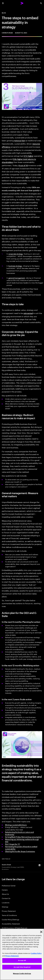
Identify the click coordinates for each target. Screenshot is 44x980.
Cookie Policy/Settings (10, 919)
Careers (5, 890)
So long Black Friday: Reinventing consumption (23, 837)
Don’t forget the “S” (13, 844)
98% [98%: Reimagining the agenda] (27, 177)
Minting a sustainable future (16, 825)
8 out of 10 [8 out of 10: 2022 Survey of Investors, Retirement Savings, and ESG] (23, 165)
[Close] (41, 932)
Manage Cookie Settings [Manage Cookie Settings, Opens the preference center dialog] (22, 974)
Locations (6, 902)
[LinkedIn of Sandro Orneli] (39, 865)
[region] (22, 954)
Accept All (22, 960)
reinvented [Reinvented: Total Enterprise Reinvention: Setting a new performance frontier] (28, 313)
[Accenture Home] (22, 3)
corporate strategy (16, 254)
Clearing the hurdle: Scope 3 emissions (20, 851)
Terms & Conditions (9, 915)
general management (17, 278)
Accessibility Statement (11, 924)
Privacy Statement (9, 911)
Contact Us (6, 898)
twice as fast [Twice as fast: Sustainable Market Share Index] (20, 140)
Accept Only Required (22, 967)
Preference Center (9, 886)
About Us (5, 894)
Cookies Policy (36, 953)
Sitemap (5, 907)
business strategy (15, 266)
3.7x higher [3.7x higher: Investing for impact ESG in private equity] (28, 156)
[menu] (3, 3)
